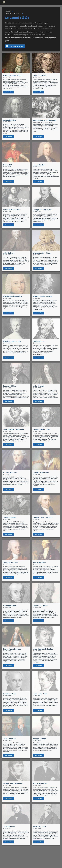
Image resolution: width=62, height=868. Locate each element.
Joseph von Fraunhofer (13, 784)
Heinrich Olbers (10, 695)
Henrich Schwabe (40, 784)
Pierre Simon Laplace (12, 650)
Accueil (8, 11)
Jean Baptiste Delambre (43, 650)
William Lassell (40, 827)
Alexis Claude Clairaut (43, 297)
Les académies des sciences (45, 120)
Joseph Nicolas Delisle (43, 210)
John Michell (39, 387)
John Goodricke (10, 739)
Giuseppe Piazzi (10, 606)
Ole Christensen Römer (13, 76)
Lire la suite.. (9, 92)
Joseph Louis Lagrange (43, 518)
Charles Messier (10, 473)
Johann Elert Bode (41, 606)
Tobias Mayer (39, 342)
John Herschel (9, 827)
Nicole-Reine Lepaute (12, 342)
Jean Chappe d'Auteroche (14, 430)
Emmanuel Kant (10, 387)
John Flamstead (40, 76)
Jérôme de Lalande (41, 473)
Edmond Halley (10, 121)
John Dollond (9, 254)
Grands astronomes (13, 13)
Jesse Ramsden (10, 518)
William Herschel (11, 563)
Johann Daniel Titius (42, 430)
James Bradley (39, 166)
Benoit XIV (8, 166)
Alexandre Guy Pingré (42, 254)
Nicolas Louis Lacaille (13, 297)
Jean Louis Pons (40, 695)
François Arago (40, 739)
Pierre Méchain (39, 563)
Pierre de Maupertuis (12, 210)
